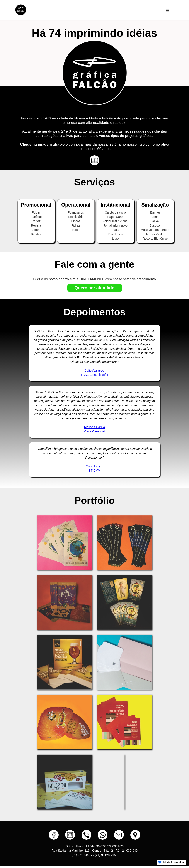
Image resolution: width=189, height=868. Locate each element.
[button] (167, 11)
